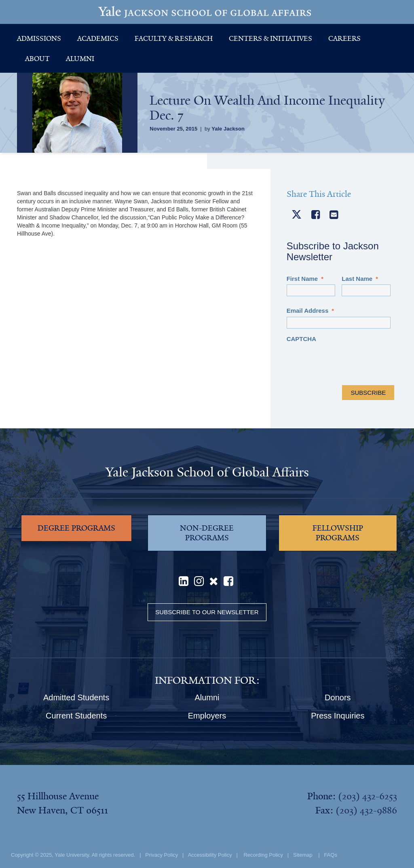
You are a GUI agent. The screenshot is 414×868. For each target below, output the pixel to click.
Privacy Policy (162, 855)
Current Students (76, 716)
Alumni (80, 59)
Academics (98, 38)
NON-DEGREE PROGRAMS (207, 533)
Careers (344, 38)
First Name (305, 279)
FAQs (331, 855)
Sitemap (303, 855)
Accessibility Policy (210, 855)
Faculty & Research (174, 38)
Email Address (310, 311)
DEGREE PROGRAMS (76, 528)
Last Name (360, 279)
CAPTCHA (301, 339)
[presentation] (348, 360)
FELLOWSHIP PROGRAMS (338, 533)
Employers (207, 716)
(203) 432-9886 (366, 810)
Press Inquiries (338, 716)
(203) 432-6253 (368, 796)
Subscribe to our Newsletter (207, 612)
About (37, 59)
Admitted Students (76, 697)
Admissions (39, 38)
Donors (338, 697)
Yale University (72, 855)
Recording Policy (263, 855)
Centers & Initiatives (270, 38)
